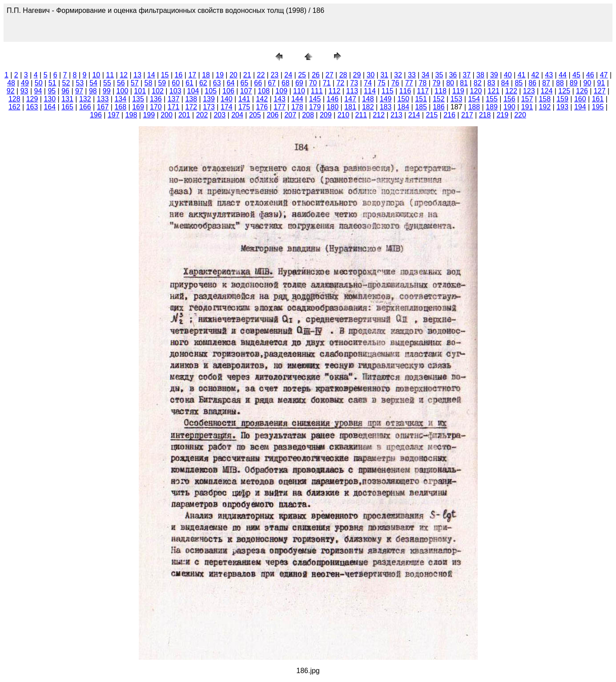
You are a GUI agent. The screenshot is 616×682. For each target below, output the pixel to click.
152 (439, 99)
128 (14, 99)
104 (193, 91)
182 (368, 107)
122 (511, 91)
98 (93, 91)
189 (492, 107)
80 (450, 83)
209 (326, 115)
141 (244, 99)
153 (457, 99)
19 (220, 75)
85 (519, 83)
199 (149, 115)
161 (598, 99)
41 (522, 75)
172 (191, 107)
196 (96, 115)
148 (368, 99)
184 (403, 107)
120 (476, 91)
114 (370, 91)
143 (280, 99)
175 (244, 107)
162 (14, 107)
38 (480, 75)
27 (330, 75)
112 (335, 91)
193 (562, 107)
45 (576, 75)
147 (350, 99)
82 (478, 83)
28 (343, 75)
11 (110, 75)
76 (395, 83)
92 (11, 91)
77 (409, 83)
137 (174, 99)
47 (604, 75)
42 (535, 75)
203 (219, 115)
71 (327, 83)
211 (361, 115)
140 (227, 99)
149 (386, 99)
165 (67, 107)
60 (176, 83)
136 (156, 99)
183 (386, 107)
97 (79, 91)
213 (397, 115)
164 (50, 107)
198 (131, 115)
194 (580, 107)
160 (580, 99)
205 (255, 115)
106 (228, 91)
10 (96, 75)
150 (403, 99)
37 (467, 75)
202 (202, 115)
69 (299, 83)
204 (237, 115)
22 (261, 75)
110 (299, 91)
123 (529, 91)
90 (588, 83)
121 (493, 91)
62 (203, 83)
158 (545, 99)
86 (532, 83)
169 (138, 107)
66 (258, 83)
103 (175, 91)
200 (167, 115)
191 (527, 107)
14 (151, 75)
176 (262, 107)
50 (39, 83)
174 (227, 107)
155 (492, 99)
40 (508, 75)
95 (52, 91)
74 (368, 83)
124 (547, 91)
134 (120, 99)
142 (262, 99)
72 (340, 83)
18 (206, 75)
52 (66, 83)
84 (505, 83)
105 (211, 91)
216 (449, 115)
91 (601, 83)
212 (379, 115)
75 (382, 83)
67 (272, 83)
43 (549, 75)
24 (288, 75)
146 (332, 99)
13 (137, 75)
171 (174, 107)
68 (286, 83)
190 (509, 107)
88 (560, 83)
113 (352, 91)
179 (315, 107)
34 (426, 75)
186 (439, 107)
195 (598, 107)
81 (464, 83)
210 (344, 115)
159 (562, 99)
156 (509, 99)
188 (474, 107)
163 (32, 107)
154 (474, 99)
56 (121, 83)
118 (441, 91)
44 (563, 75)
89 (574, 83)
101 (140, 91)
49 (25, 83)
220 (520, 115)
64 (231, 83)
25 (302, 75)
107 (246, 91)
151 (421, 99)
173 (209, 107)
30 (370, 75)
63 (217, 83)
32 (398, 75)
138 (191, 99)
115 (388, 91)
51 (52, 83)
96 (65, 91)
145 (315, 99)
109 (281, 91)
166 (85, 107)
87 (546, 83)
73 (354, 83)
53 (80, 83)
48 (11, 83)
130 (50, 99)
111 (317, 91)
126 (582, 91)
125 (564, 91)
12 (124, 75)
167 (103, 107)
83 (491, 83)
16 (179, 75)
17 (192, 75)
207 (290, 115)
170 (156, 107)
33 (412, 75)
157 (527, 99)
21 (247, 75)
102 (158, 91)
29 (357, 75)
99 (107, 91)
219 (502, 115)
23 (274, 75)
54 (93, 83)
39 (494, 75)
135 (138, 99)
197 (114, 115)
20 (234, 75)
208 (308, 115)
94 (38, 91)
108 (264, 91)
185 (421, 107)
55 (107, 83)
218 (485, 115)
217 (467, 115)
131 (67, 99)
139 (209, 99)
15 (165, 75)
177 (280, 107)
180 (332, 107)
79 (436, 83)
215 (432, 115)
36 (453, 75)
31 (384, 75)
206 (273, 115)
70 (313, 83)
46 (590, 75)
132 (85, 99)
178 (297, 107)
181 (350, 107)
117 (423, 91)
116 (405, 91)
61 (189, 83)
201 (184, 115)
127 (600, 91)
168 (120, 107)
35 (439, 75)
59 (162, 83)
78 (423, 83)
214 (414, 115)
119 (458, 91)
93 (24, 91)
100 (123, 91)
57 (135, 83)
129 (32, 99)
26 (316, 75)
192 (545, 107)
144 (297, 99)
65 (245, 83)
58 (149, 83)
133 (103, 99)
